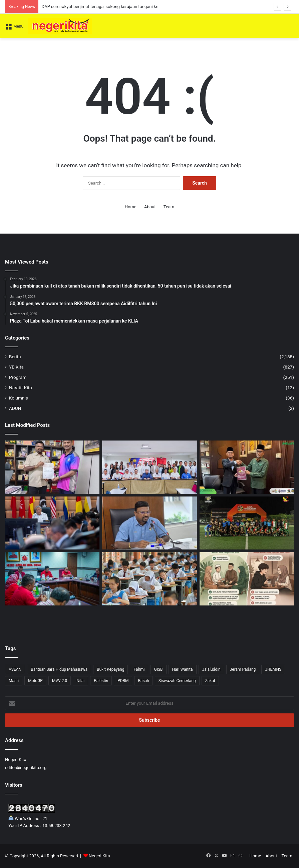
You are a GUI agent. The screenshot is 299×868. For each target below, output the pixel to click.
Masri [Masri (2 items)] (14, 681)
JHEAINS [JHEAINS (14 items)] (273, 669)
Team (169, 207)
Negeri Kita (99, 856)
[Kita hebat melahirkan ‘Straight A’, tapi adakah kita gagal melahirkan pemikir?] (149, 579)
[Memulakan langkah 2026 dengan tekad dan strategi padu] (52, 579)
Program (18, 377)
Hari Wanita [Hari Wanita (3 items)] (183, 669)
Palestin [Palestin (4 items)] (101, 681)
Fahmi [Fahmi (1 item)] (139, 669)
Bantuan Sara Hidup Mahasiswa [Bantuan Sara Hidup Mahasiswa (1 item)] (59, 669)
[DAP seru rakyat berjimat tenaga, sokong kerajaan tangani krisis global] (149, 467)
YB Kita (16, 367)
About (150, 207)
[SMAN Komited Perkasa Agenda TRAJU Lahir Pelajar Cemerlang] (247, 467)
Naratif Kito (21, 388)
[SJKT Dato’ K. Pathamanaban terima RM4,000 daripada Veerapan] (52, 467)
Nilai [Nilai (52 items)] (80, 681)
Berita (15, 357)
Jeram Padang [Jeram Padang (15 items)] (243, 669)
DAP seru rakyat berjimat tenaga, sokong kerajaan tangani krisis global (109, 6)
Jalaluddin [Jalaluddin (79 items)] (211, 669)
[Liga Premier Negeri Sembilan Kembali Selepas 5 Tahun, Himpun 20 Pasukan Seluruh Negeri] (247, 523)
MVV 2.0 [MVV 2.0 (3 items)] (60, 681)
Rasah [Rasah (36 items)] (143, 681)
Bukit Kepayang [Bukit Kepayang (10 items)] (110, 669)
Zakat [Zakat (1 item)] (210, 681)
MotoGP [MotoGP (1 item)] (35, 681)
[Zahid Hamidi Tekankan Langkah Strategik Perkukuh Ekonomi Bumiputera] (52, 523)
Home (131, 207)
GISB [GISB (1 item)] (158, 669)
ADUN (15, 408)
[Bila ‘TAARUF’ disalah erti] (247, 579)
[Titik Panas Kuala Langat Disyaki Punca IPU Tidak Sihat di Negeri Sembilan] (149, 523)
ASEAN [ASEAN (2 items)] (15, 669)
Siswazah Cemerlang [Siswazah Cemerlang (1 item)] (177, 681)
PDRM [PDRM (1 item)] (123, 681)
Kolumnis (19, 398)
